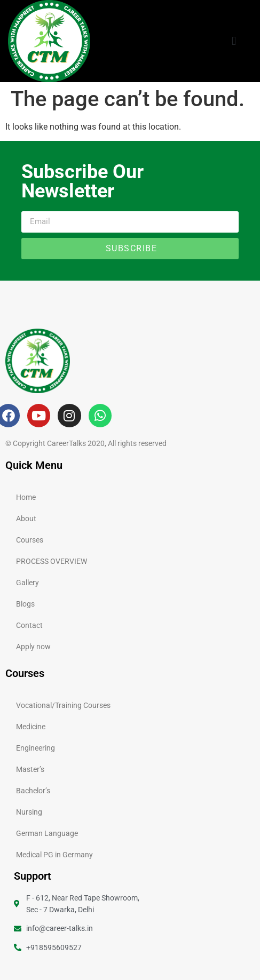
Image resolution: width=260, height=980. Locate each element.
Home (26, 497)
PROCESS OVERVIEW (52, 561)
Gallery (27, 583)
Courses (30, 540)
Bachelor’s (33, 791)
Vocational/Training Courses (63, 705)
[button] (234, 41)
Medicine (31, 727)
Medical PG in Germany (54, 855)
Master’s (30, 769)
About (26, 519)
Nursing (29, 812)
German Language (47, 833)
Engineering (36, 748)
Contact (29, 625)
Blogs (25, 604)
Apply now (33, 647)
